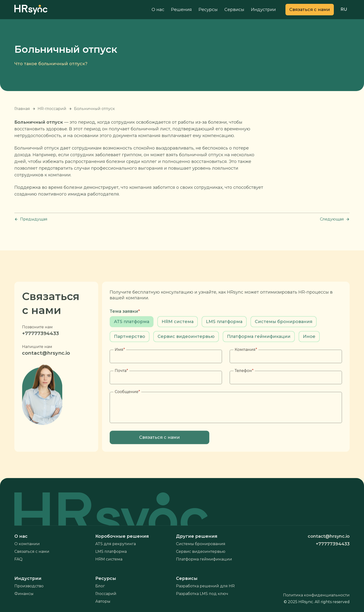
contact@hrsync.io (46, 366)
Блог (100, 586)
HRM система (109, 559)
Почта (121, 383)
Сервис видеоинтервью (201, 551)
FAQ (18, 559)
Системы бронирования (201, 544)
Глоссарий (106, 594)
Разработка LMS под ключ (202, 594)
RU (344, 9)
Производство (29, 586)
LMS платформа (111, 551)
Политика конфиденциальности (316, 595)
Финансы (24, 594)
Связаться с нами (32, 551)
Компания (246, 362)
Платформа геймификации (204, 559)
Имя (120, 362)
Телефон (244, 383)
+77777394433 (40, 346)
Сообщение (127, 404)
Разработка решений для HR (205, 586)
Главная (22, 109)
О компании (27, 544)
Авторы (103, 601)
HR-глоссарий (52, 109)
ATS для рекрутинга (116, 544)
